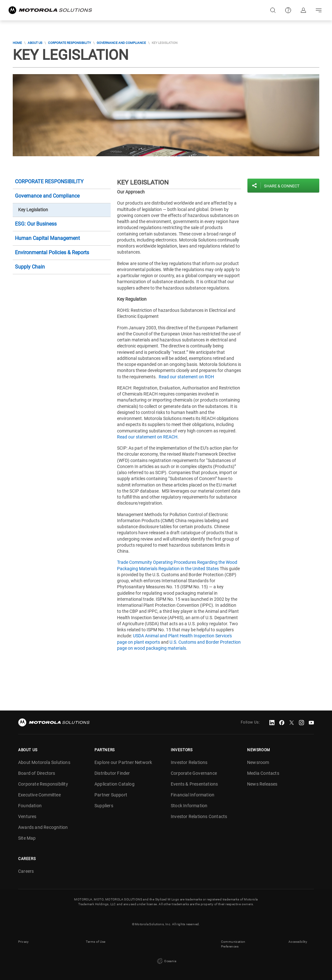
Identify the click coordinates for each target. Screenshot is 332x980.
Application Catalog (114, 784)
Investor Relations (189, 762)
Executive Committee (39, 795)
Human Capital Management (47, 238)
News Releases (262, 784)
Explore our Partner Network (123, 762)
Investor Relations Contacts (199, 816)
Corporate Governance (194, 773)
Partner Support (111, 795)
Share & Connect (282, 186)
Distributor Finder (112, 773)
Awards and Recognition (43, 827)
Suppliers (104, 806)
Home (17, 43)
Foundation (30, 806)
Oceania (166, 961)
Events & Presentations (194, 784)
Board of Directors (37, 773)
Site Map (27, 838)
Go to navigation (319, 10)
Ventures (27, 816)
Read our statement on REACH (147, 437)
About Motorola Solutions (44, 762)
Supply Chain (30, 267)
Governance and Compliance (121, 43)
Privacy (24, 942)
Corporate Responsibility (69, 43)
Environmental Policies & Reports (52, 252)
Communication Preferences (233, 944)
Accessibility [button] (298, 942)
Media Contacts (263, 773)
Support (288, 10)
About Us (35, 43)
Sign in (303, 10)
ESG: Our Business (36, 224)
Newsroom (258, 762)
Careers (26, 871)
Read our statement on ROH (186, 377)
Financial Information (193, 795)
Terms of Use (96, 942)
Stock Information (189, 806)
